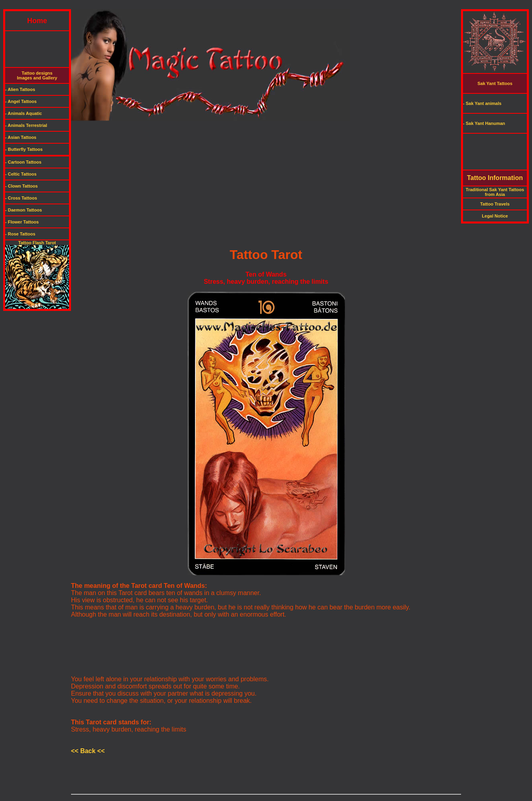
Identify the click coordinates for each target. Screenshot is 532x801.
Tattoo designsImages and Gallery (37, 75)
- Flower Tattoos (22, 222)
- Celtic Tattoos (21, 174)
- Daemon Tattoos (24, 210)
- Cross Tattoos (21, 198)
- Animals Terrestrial (26, 125)
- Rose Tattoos (20, 234)
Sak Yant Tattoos (495, 83)
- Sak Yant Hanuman (484, 123)
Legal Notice (495, 216)
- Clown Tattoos (22, 186)
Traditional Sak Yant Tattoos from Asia (495, 192)
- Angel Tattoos (21, 101)
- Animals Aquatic (24, 113)
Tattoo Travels (495, 204)
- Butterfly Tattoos (24, 149)
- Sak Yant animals (482, 103)
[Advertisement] (266, 6)
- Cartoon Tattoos (23, 162)
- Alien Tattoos (20, 89)
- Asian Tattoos (21, 137)
